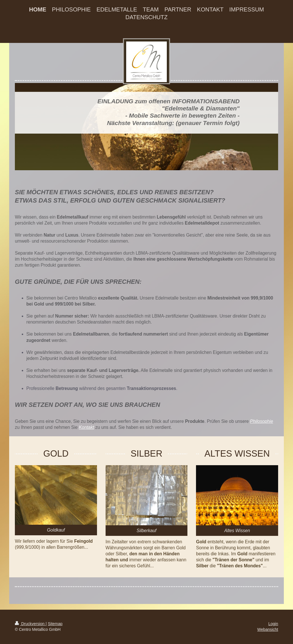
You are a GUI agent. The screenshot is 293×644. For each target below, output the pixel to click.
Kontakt (87, 427)
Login (273, 624)
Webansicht (268, 629)
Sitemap (55, 624)
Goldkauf (56, 530)
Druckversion (30, 624)
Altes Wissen (237, 531)
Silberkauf (146, 531)
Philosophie (262, 421)
